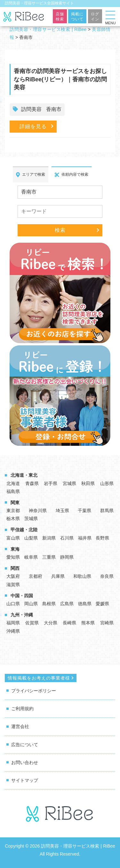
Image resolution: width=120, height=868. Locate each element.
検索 (60, 230)
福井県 (85, 538)
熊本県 (88, 623)
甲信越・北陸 (24, 530)
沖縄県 (13, 631)
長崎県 (69, 623)
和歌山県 (82, 576)
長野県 (102, 538)
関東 (15, 503)
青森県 (32, 483)
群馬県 (107, 511)
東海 (15, 549)
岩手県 (51, 483)
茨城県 (31, 519)
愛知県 (13, 557)
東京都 (13, 511)
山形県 (107, 483)
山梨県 (31, 538)
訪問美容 (31, 109)
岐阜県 (31, 557)
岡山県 (31, 604)
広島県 (67, 604)
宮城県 (69, 483)
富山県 (13, 538)
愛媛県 (102, 604)
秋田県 (88, 483)
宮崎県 (107, 623)
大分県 (51, 623)
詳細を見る (33, 126)
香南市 (54, 109)
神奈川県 (38, 511)
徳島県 (85, 604)
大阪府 (13, 576)
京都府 (36, 576)
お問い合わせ (25, 762)
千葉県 (84, 511)
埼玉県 (62, 511)
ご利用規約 (22, 709)
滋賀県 (13, 585)
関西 (15, 568)
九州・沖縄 (22, 615)
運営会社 (20, 726)
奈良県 (107, 576)
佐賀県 (32, 623)
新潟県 (49, 538)
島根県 (49, 604)
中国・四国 (22, 596)
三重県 (49, 557)
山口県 (13, 604)
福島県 (13, 491)
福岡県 (13, 623)
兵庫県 (58, 576)
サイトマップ (25, 780)
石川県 (67, 538)
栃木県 (13, 519)
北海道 (13, 483)
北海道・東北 (24, 475)
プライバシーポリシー (34, 691)
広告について (25, 745)
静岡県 (67, 557)
